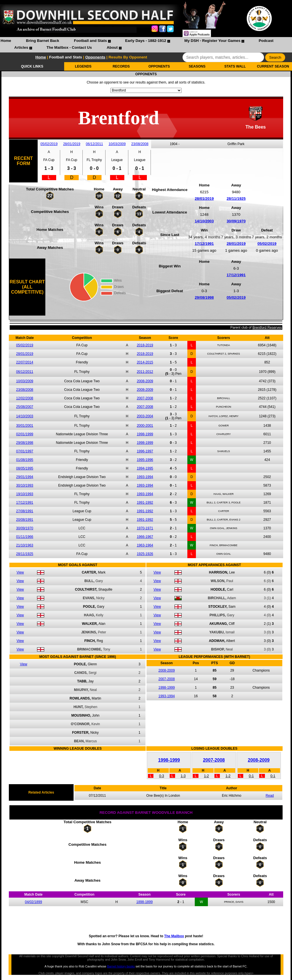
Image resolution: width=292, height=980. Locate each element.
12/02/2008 (25, 398)
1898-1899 (144, 902)
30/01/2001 (25, 426)
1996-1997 (145, 451)
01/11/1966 (25, 537)
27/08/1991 (25, 511)
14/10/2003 (204, 221)
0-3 (162, 776)
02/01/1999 (25, 434)
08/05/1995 (25, 468)
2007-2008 (145, 398)
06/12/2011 (94, 144)
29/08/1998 (204, 297)
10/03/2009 (117, 144)
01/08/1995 (25, 460)
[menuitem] (6, 41)
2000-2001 (145, 426)
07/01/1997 (25, 451)
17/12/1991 (204, 244)
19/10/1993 (25, 494)
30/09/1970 (236, 221)
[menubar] (146, 45)
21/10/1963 (25, 545)
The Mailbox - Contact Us (69, 47)
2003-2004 (145, 416)
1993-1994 (145, 477)
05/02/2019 (49, 144)
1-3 (183, 776)
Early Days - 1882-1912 (146, 41)
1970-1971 (145, 528)
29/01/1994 (25, 477)
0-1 (251, 776)
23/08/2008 (140, 144)
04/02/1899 (33, 902)
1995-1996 (145, 460)
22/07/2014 (25, 362)
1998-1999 (145, 434)
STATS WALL (235, 66)
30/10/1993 (25, 485)
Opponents (95, 57)
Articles (21, 47)
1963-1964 (145, 545)
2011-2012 (145, 372)
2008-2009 (145, 381)
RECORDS (121, 66)
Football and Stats (90, 41)
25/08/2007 (25, 407)
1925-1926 (145, 554)
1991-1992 (145, 503)
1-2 (206, 776)
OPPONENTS (159, 66)
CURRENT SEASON (273, 66)
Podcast (266, 41)
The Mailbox (174, 936)
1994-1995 (145, 468)
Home (6, 41)
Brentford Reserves (267, 328)
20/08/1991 (25, 520)
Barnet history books (121, 966)
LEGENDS (83, 66)
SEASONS (197, 66)
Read (270, 796)
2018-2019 (145, 345)
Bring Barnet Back (42, 41)
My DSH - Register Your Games (213, 41)
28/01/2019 (72, 144)
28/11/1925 (236, 199)
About (112, 47)
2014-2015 (145, 362)
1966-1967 (145, 537)
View (20, 572)
